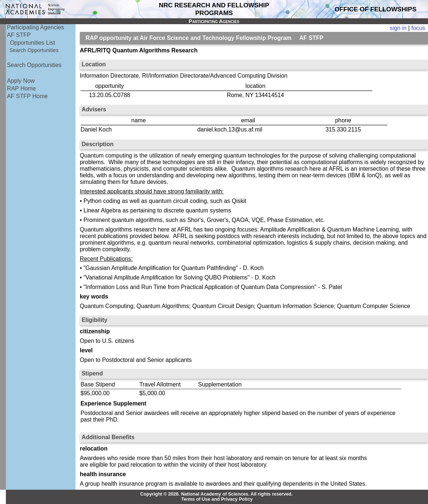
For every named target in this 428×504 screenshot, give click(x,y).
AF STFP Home (27, 96)
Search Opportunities (34, 50)
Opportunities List (32, 43)
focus (418, 28)
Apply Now (21, 81)
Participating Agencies (36, 27)
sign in (398, 28)
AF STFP (19, 35)
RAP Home (21, 88)
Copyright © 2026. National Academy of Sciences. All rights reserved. (217, 494)
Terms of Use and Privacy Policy (217, 499)
